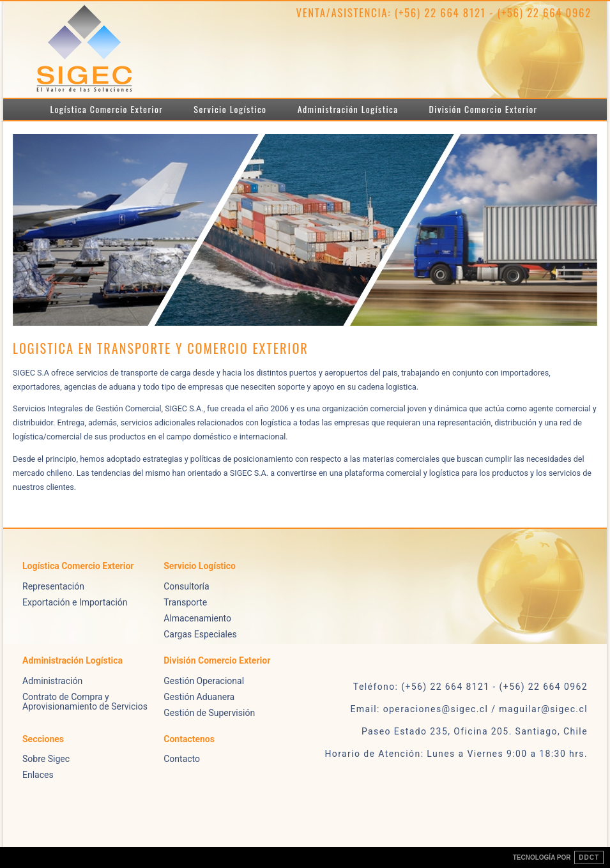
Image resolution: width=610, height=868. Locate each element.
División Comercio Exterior (484, 109)
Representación (53, 586)
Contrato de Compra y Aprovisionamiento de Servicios (85, 702)
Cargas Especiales (200, 634)
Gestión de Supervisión (209, 713)
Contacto (182, 759)
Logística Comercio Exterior (107, 109)
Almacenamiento (197, 618)
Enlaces (38, 775)
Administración (52, 681)
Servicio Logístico (230, 109)
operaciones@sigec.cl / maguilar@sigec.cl (485, 709)
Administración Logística (348, 109)
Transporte (185, 602)
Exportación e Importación (75, 602)
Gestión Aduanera (199, 697)
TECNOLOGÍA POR (558, 857)
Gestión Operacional (204, 681)
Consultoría (186, 586)
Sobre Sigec (46, 759)
